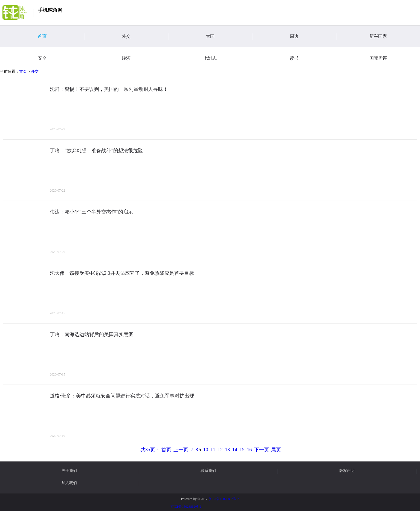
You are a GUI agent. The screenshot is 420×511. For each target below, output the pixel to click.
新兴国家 (395, 37)
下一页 (262, 450)
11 (213, 450)
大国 (229, 37)
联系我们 (208, 471)
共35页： (150, 450)
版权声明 (347, 471)
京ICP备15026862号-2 (224, 499)
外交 (145, 37)
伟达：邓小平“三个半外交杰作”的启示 (91, 212)
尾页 (276, 450)
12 (220, 450)
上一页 (181, 450)
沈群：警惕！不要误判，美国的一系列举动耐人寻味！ (109, 89)
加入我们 (69, 483)
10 (206, 450)
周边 (313, 37)
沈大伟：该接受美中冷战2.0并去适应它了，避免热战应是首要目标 (122, 273)
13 (227, 450)
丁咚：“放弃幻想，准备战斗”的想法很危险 (96, 151)
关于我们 (69, 471)
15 (242, 450)
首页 (61, 37)
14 (235, 450)
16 (249, 450)
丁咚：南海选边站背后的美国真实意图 (92, 334)
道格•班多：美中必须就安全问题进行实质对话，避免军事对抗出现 (122, 396)
